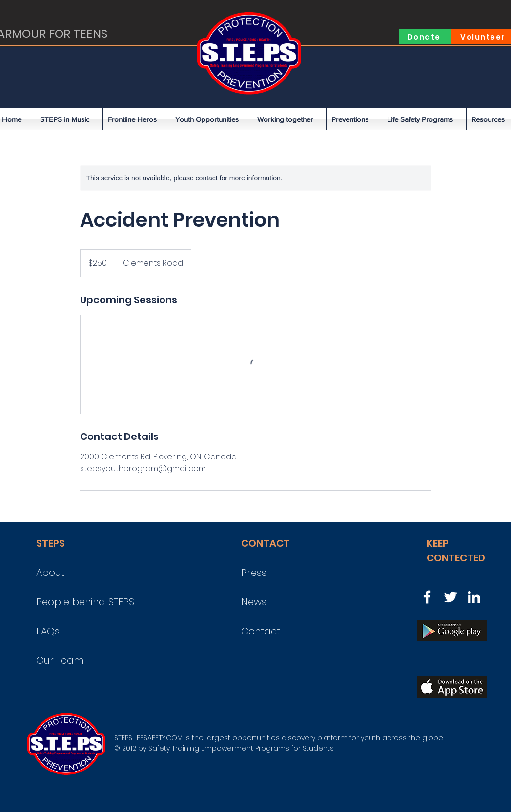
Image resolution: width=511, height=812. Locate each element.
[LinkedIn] (474, 597)
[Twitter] (450, 597)
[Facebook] (427, 597)
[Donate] (425, 37)
